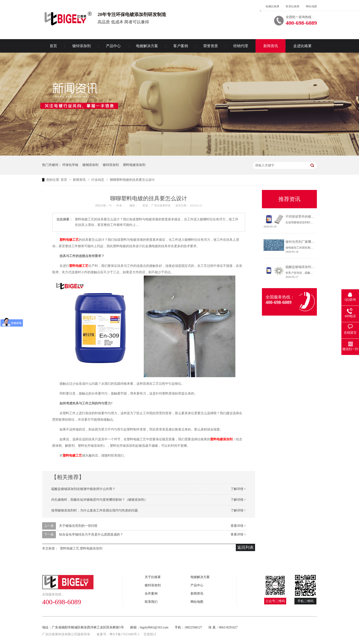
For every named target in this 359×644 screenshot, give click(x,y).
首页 (53, 46)
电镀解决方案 (147, 46)
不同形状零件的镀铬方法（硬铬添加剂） (314, 217)
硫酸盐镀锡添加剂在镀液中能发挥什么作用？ (83, 489)
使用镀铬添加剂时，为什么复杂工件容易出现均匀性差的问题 (95, 510)
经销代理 (241, 46)
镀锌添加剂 (82, 46)
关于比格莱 (153, 577)
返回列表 (245, 547)
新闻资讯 (271, 46)
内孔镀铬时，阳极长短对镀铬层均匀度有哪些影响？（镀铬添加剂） (99, 500)
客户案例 (181, 46)
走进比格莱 (302, 46)
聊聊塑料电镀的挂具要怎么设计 (132, 180)
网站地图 (311, 6)
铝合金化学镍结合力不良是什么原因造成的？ (91, 534)
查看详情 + (238, 526)
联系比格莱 (293, 6)
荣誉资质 (211, 46)
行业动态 (98, 180)
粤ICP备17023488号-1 (124, 634)
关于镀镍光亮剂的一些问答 (78, 526)
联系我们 (151, 602)
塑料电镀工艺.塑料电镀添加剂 (81, 548)
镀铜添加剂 (90, 165)
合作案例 (151, 594)
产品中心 (113, 46)
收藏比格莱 (272, 6)
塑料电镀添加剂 (134, 165)
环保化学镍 (70, 165)
